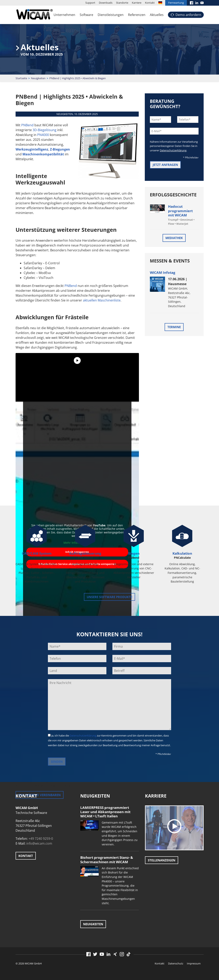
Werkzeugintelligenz (32, 149)
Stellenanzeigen (162, 860)
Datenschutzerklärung (173, 150)
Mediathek (174, 238)
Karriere (137, 3)
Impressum (194, 963)
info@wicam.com (39, 843)
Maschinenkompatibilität (43, 154)
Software (86, 15)
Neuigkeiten (38, 78)
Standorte (122, 3)
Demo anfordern (188, 15)
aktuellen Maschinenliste (102, 300)
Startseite (21, 78)
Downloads (106, 3)
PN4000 (43, 135)
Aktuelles (157, 15)
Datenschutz (176, 963)
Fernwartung (176, 3)
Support (90, 3)
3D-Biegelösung (44, 130)
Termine (174, 327)
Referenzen (137, 15)
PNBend (27, 125)
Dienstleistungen (111, 15)
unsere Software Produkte (109, 597)
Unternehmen (64, 15)
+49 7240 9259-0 (41, 839)
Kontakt (150, 3)
